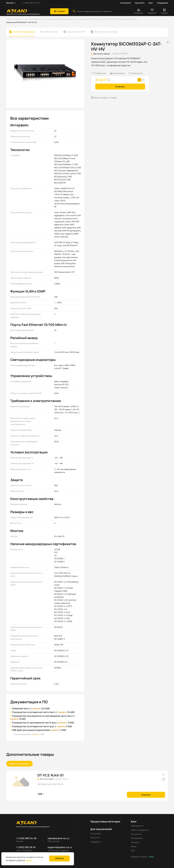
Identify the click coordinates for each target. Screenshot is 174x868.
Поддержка (162, 3)
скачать (37, 708)
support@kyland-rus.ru (60, 847)
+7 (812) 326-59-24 (26, 847)
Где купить (140, 3)
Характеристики (51, 32)
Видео (134, 846)
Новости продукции (140, 830)
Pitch (151, 857)
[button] (59, 11)
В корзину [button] (120, 86)
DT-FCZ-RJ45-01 (51, 775)
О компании (125, 3)
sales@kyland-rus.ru (58, 838)
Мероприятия (137, 826)
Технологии (136, 834)
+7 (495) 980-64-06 (31, 3)
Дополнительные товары (106, 32)
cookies (29, 860)
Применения (137, 838)
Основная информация (24, 32)
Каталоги (135, 842)
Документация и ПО (76, 32)
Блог (151, 3)
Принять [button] (59, 858)
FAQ (133, 850)
